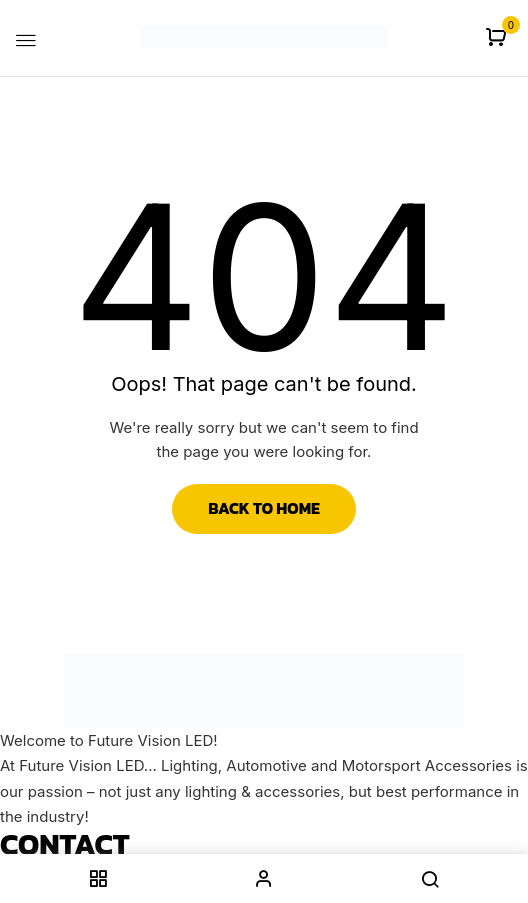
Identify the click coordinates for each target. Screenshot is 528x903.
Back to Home (264, 508)
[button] (498, 38)
